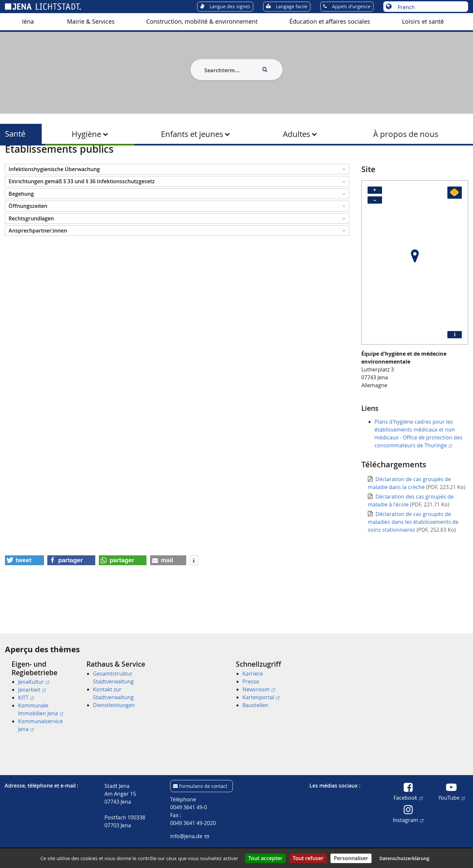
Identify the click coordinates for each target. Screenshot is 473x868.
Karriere (253, 674)
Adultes (296, 134)
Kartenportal (261, 697)
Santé (15, 134)
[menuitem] (28, 22)
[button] (177, 201)
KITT (26, 698)
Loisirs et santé (423, 22)
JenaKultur (34, 682)
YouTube (451, 797)
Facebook (408, 797)
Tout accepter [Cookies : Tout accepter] (265, 858)
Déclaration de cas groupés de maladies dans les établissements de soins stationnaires (413, 554)
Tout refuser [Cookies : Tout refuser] (308, 858)
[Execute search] (265, 70)
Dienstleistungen (114, 705)
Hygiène (86, 134)
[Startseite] (12, 162)
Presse (251, 681)
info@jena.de (189, 836)
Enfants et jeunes (192, 134)
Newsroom (259, 689)
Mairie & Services (91, 22)
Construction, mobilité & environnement (202, 22)
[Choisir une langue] (429, 7)
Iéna (28, 22)
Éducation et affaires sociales (330, 22)
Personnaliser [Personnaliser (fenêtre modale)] (351, 858)
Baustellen (255, 705)
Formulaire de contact (203, 786)
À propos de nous (406, 134)
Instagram (408, 820)
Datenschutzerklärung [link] (404, 858)
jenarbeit (32, 690)
